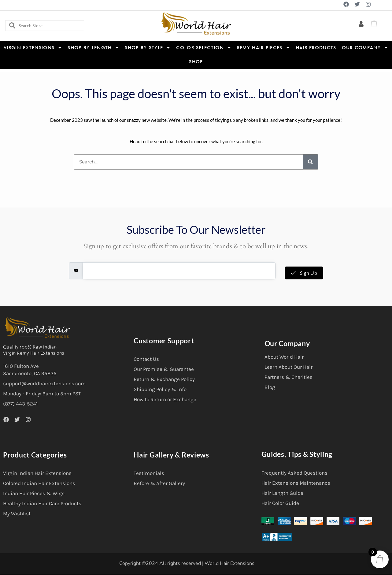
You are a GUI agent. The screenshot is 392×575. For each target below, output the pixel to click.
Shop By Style (148, 48)
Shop (196, 62)
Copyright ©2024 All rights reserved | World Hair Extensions (187, 563)
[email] (179, 271)
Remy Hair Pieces (264, 48)
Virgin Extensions (33, 48)
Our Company (365, 48)
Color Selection (204, 48)
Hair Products (316, 48)
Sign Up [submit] (304, 273)
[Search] (310, 162)
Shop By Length (93, 48)
